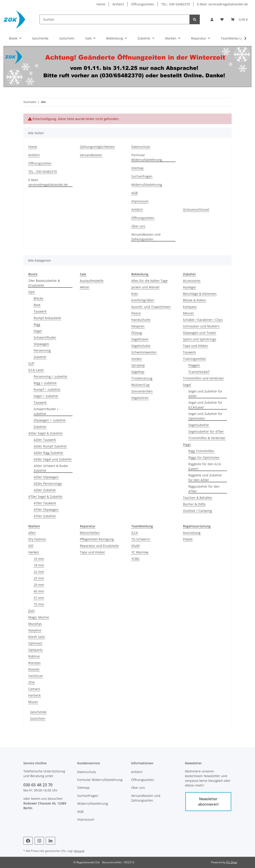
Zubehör (40, 357)
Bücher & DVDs (194, 504)
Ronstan (34, 663)
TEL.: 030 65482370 (176, 4)
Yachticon (36, 676)
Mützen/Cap (141, 385)
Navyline (35, 630)
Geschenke (38, 712)
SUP (31, 363)
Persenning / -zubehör (51, 376)
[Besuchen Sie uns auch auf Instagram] (39, 841)
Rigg (37, 324)
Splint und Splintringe (200, 339)
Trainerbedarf (199, 372)
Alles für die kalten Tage (149, 281)
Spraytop (138, 365)
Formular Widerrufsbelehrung (147, 157)
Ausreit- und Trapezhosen (151, 307)
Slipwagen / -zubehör (50, 420)
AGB (134, 193)
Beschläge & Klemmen (200, 294)
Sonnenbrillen (142, 391)
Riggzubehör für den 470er (204, 489)
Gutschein (38, 718)
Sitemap (137, 168)
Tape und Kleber (196, 346)
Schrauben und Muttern (201, 326)
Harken (34, 552)
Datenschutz (141, 147)
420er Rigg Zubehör (48, 453)
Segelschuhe (141, 346)
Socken (137, 359)
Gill (31, 546)
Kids (135, 294)
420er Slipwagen (46, 477)
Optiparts (35, 650)
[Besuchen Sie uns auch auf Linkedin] (51, 841)
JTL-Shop (232, 862)
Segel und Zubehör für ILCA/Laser (205, 405)
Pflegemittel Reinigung (97, 539)
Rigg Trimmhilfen (201, 451)
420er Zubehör (45, 490)
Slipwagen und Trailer (200, 333)
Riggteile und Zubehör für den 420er (205, 478)
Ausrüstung (192, 533)
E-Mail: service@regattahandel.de (222, 4)
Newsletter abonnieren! (208, 802)
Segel (38, 331)
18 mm (39, 565)
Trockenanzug (142, 378)
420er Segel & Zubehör (45, 433)
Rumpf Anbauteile (47, 318)
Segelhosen (140, 339)
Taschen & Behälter (198, 498)
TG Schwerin (141, 539)
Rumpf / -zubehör (47, 389)
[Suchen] (115, 19)
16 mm (39, 559)
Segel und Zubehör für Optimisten (205, 416)
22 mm (39, 572)
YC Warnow (140, 552)
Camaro (34, 689)
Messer (188, 313)
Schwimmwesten (144, 352)
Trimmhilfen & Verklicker (207, 438)
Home (101, 4)
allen (32, 533)
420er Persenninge (48, 483)
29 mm (39, 585)
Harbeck (34, 695)
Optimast (35, 643)
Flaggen (194, 365)
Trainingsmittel (194, 359)
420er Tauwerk (45, 440)
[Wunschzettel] (222, 19)
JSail (31, 611)
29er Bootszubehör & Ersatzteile (44, 283)
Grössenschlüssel (196, 209)
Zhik (31, 682)
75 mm (39, 604)
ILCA (135, 533)
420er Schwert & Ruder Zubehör (51, 468)
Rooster (34, 669)
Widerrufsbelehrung (147, 185)
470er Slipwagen (46, 510)
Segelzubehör (199, 425)
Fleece (136, 313)
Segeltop (138, 372)
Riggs (187, 444)
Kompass (190, 307)
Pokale (188, 539)
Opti (32, 292)
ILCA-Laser (36, 370)
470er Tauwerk (45, 503)
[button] (212, 19)
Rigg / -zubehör (45, 383)
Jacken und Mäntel (145, 287)
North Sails (37, 637)
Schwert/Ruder (45, 337)
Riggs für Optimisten (204, 457)
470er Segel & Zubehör (45, 496)
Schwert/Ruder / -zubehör (47, 411)
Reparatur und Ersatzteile (99, 546)
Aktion (85, 287)
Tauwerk (40, 311)
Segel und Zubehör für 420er (205, 394)
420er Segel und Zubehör (53, 459)
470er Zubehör (45, 516)
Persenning (42, 350)
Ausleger (190, 287)
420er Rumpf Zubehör (50, 446)
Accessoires (192, 281)
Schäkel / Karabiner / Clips (203, 320)
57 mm (39, 598)
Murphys (35, 624)
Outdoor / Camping (197, 511)
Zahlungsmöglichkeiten (97, 147)
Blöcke (38, 298)
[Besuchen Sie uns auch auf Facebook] (28, 841)
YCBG (135, 559)
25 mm (39, 578)
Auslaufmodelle (92, 281)
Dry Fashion (37, 539)
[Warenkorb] (239, 19)
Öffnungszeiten (143, 4)
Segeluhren (140, 398)
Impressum (140, 201)
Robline (34, 656)
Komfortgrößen (143, 300)
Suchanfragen (142, 176)
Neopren (138, 326)
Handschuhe (141, 320)
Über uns (138, 226)
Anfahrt (118, 4)
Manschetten (90, 533)
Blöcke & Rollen (195, 300)
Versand (79, 851)
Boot (37, 305)
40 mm (39, 591)
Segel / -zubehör (46, 396)
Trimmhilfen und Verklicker (203, 378)
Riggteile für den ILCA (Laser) (205, 466)
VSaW (135, 546)
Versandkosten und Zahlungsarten (146, 237)
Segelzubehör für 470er (206, 431)
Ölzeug (137, 333)
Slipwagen (41, 344)
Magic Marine (39, 617)
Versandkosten (91, 155)
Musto (33, 702)
